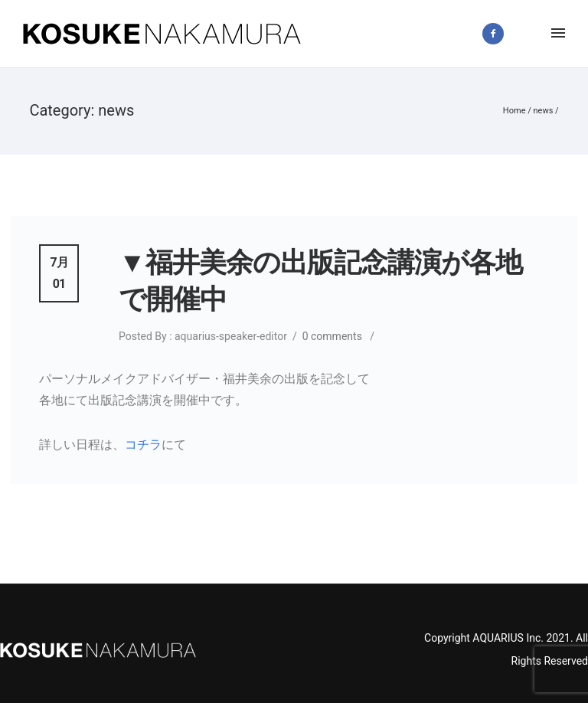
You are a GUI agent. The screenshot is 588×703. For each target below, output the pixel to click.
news (543, 111)
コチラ (143, 445)
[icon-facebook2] (497, 34)
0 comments (332, 336)
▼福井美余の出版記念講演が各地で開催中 (320, 281)
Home (514, 111)
